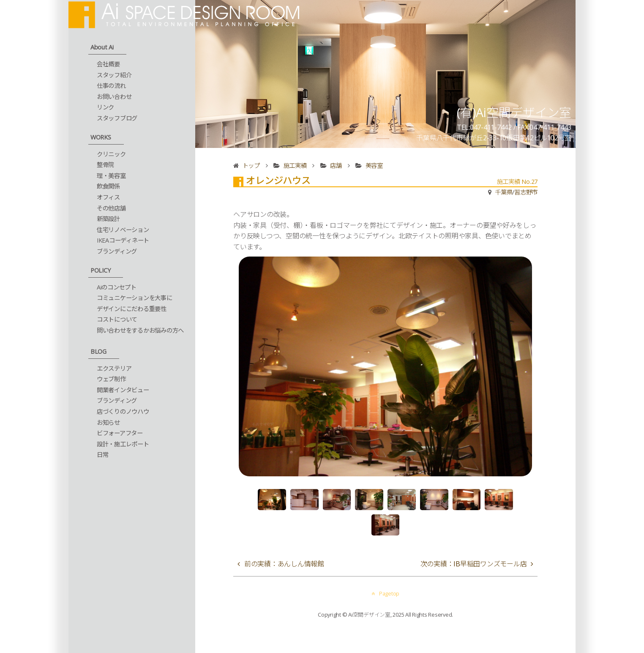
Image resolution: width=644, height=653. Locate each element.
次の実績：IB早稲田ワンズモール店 (474, 564)
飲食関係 (108, 186)
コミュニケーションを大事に (135, 298)
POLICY (101, 270)
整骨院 (105, 165)
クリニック (111, 154)
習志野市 (526, 192)
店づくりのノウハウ (123, 411)
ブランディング (117, 251)
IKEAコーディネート (123, 240)
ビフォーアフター (120, 433)
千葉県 (503, 192)
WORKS (101, 137)
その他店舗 (111, 208)
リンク (105, 107)
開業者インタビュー (123, 390)
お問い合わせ (114, 97)
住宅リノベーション (123, 230)
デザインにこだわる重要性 (132, 309)
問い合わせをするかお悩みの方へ (140, 330)
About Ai (102, 47)
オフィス (108, 197)
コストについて (117, 319)
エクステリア (114, 368)
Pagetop (385, 593)
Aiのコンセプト (117, 287)
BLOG (98, 351)
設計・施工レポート (123, 444)
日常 (103, 455)
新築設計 (108, 219)
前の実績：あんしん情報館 (284, 564)
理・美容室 (111, 176)
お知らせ (108, 422)
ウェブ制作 (111, 379)
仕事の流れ (111, 86)
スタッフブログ (117, 118)
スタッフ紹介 (114, 75)
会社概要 (108, 64)
